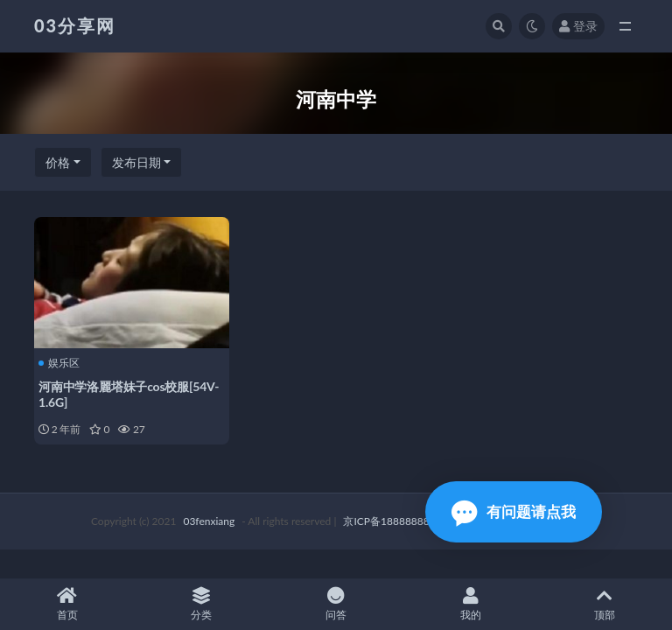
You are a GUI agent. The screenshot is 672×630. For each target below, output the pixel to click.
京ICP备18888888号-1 (396, 521)
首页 (67, 604)
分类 (202, 604)
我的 (471, 604)
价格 (58, 162)
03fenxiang (209, 521)
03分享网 (75, 25)
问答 (336, 604)
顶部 (605, 604)
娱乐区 (59, 363)
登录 (578, 26)
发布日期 (136, 162)
